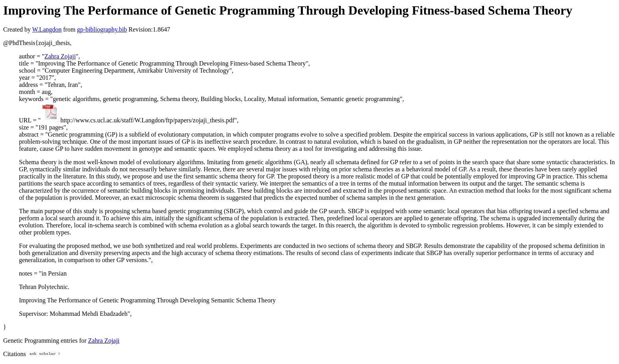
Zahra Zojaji (60, 56)
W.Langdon (47, 29)
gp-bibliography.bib (102, 29)
